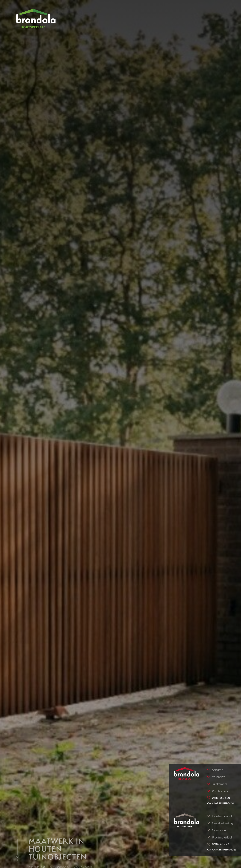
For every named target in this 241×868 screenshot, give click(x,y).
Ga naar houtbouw (221, 803)
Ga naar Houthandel (222, 850)
